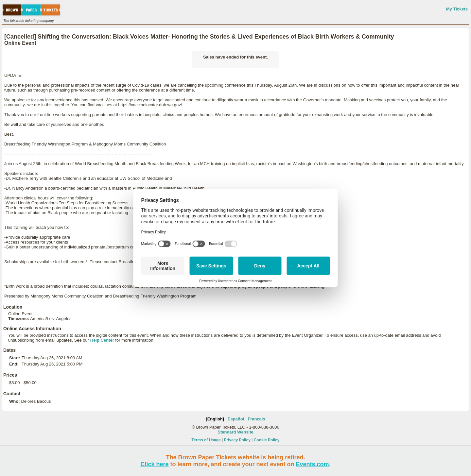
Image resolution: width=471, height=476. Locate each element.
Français (256, 419)
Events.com (313, 464)
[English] (215, 419)
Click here (154, 464)
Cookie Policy (267, 440)
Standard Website (235, 432)
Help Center (102, 340)
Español (236, 419)
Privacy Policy (237, 440)
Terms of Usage (206, 440)
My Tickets (457, 9)
